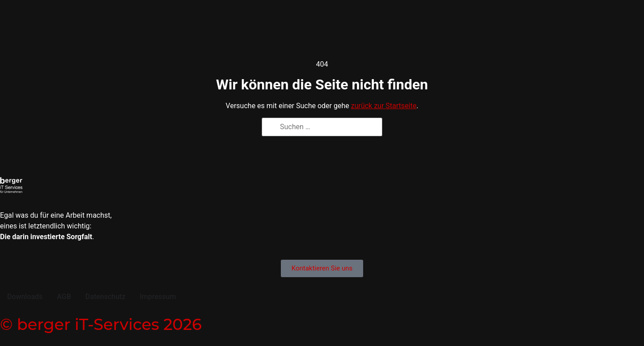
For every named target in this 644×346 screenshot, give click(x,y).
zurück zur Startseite (384, 106)
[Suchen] (271, 128)
